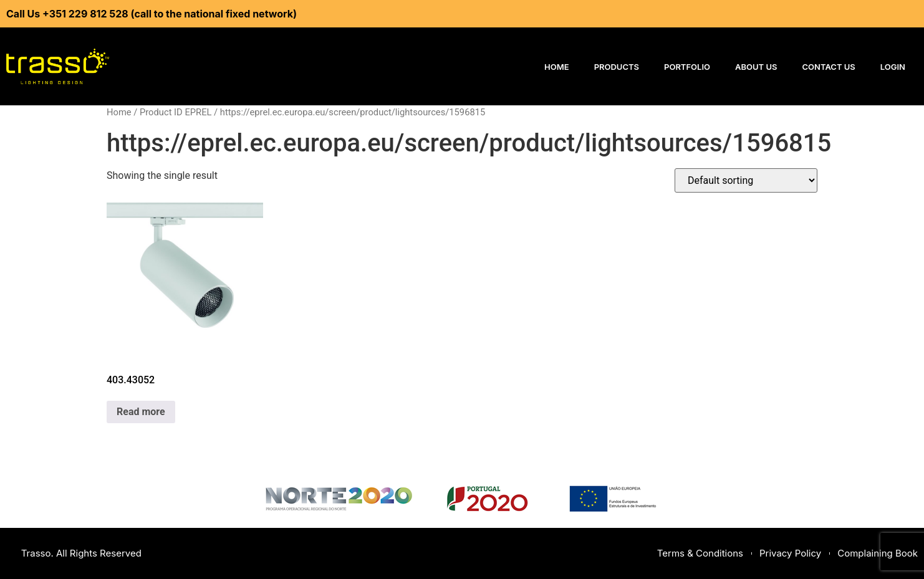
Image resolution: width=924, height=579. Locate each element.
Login (893, 67)
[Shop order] (746, 180)
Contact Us (829, 67)
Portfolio (687, 67)
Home (557, 67)
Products (617, 67)
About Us (756, 67)
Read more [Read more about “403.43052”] (141, 412)
